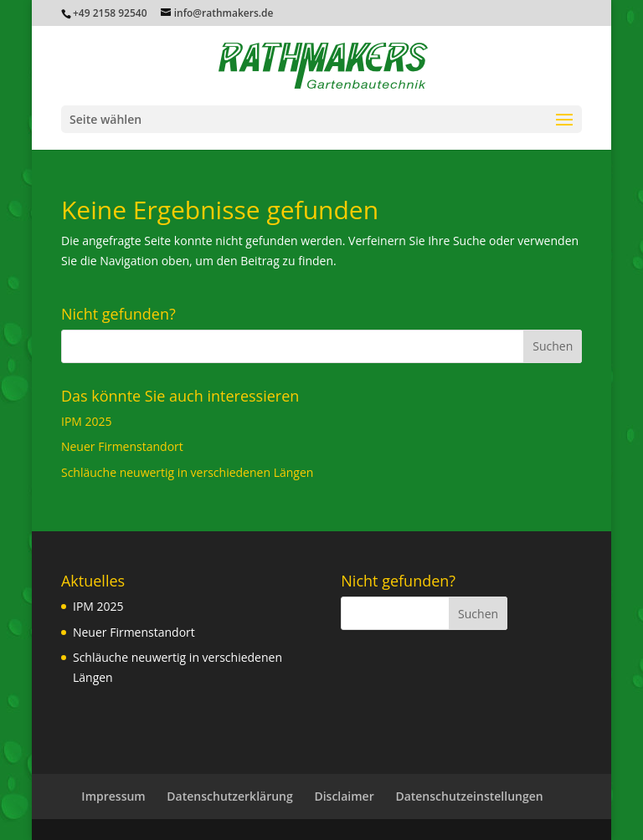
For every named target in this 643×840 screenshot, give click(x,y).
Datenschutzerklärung (229, 796)
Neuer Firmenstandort (122, 446)
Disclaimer (344, 796)
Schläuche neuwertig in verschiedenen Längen (187, 472)
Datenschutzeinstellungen (469, 796)
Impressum (113, 796)
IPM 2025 (87, 421)
